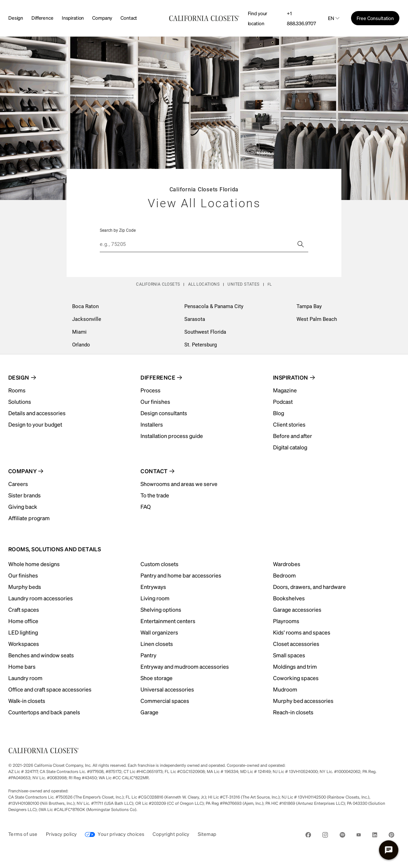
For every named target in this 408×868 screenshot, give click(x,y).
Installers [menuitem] (152, 424)
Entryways (153, 587)
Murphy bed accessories (303, 701)
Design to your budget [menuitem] (35, 424)
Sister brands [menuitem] (25, 495)
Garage (149, 712)
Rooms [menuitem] (17, 390)
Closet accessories (296, 644)
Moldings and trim (295, 666)
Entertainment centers (168, 621)
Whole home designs (34, 564)
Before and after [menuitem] (293, 436)
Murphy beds (25, 587)
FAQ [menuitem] (146, 507)
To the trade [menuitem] (155, 495)
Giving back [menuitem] (23, 507)
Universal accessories (167, 689)
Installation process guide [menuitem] (172, 436)
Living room (155, 598)
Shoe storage (157, 678)
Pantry (148, 655)
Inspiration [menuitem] (291, 377)
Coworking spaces (296, 678)
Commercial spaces (165, 701)
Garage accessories (297, 609)
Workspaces (24, 644)
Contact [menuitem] (154, 471)
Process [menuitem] (150, 390)
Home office (23, 621)
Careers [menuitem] (18, 484)
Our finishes (23, 575)
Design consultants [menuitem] (164, 413)
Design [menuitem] (19, 377)
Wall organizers (159, 632)
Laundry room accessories (41, 598)
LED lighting (23, 632)
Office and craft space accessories (50, 689)
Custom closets (159, 564)
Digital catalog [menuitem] (290, 447)
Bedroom (284, 575)
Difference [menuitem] (158, 377)
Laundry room (25, 678)
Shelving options (161, 609)
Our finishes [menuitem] (155, 402)
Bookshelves (289, 598)
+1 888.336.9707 (301, 18)
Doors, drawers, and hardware (309, 587)
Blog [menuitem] (279, 413)
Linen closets (157, 644)
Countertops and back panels (44, 712)
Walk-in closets (27, 701)
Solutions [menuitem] (20, 402)
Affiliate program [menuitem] (29, 518)
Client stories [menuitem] (289, 424)
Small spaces (289, 655)
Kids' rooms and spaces (302, 632)
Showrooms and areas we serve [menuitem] (179, 484)
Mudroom (285, 689)
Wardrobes (287, 564)
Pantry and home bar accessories (181, 575)
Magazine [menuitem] (285, 390)
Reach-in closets (293, 712)
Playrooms (286, 621)
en (331, 18)
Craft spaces (24, 609)
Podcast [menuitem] (283, 402)
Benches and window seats (41, 655)
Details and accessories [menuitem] (37, 413)
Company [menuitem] (22, 471)
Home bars (22, 666)
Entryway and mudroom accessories (185, 666)
